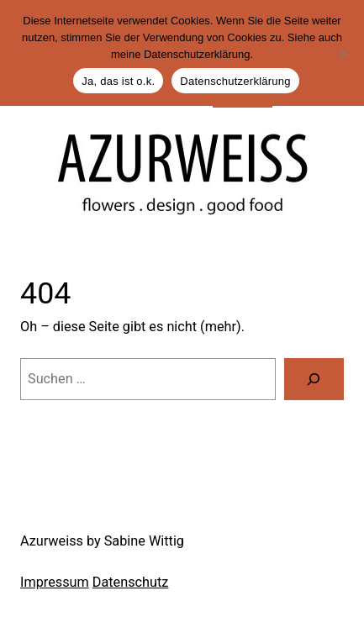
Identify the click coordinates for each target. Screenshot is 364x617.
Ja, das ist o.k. (118, 81)
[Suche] (314, 379)
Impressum (55, 582)
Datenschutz (131, 582)
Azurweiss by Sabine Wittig (102, 541)
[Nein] (343, 53)
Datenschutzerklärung (235, 81)
